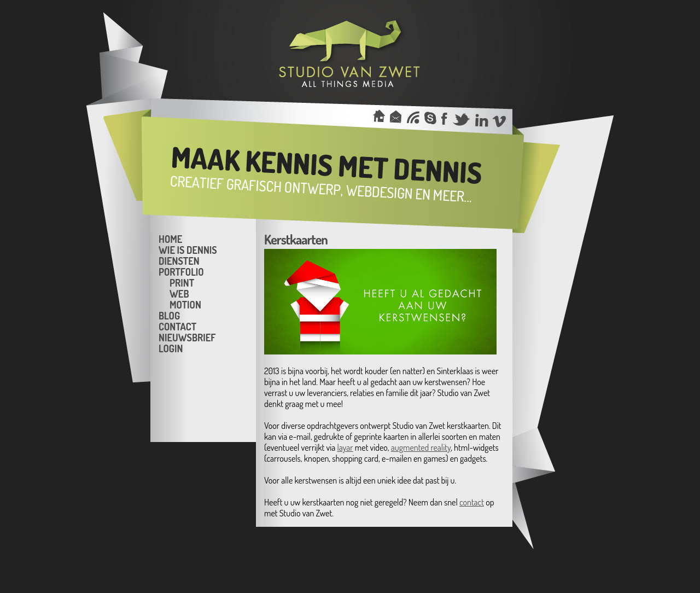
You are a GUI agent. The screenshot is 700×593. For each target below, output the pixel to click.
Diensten (179, 260)
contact (472, 502)
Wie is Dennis (188, 249)
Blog (169, 315)
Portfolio (181, 271)
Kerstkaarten (296, 239)
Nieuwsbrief (187, 337)
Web (179, 293)
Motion (185, 304)
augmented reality (421, 447)
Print (182, 282)
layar (345, 447)
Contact (177, 326)
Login (171, 348)
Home (170, 239)
